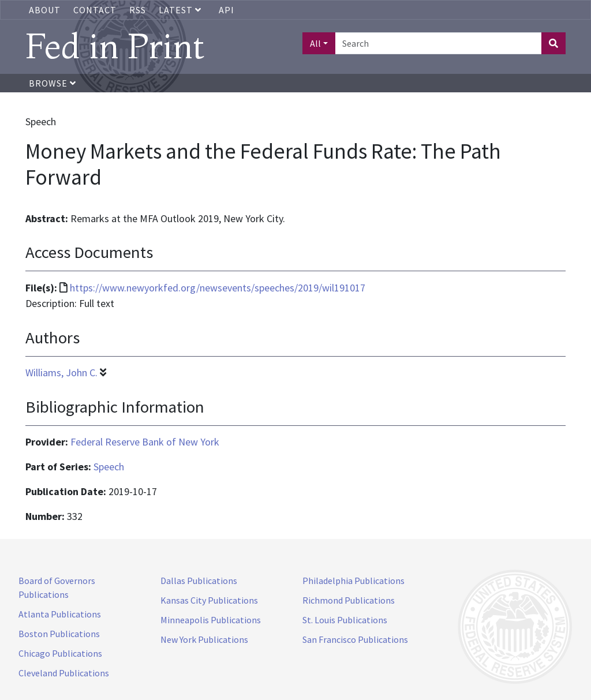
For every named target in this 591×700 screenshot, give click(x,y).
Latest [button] (181, 10)
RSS (138, 10)
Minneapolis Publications (211, 620)
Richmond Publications (349, 600)
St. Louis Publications (345, 620)
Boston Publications (59, 634)
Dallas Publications (199, 581)
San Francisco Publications (355, 639)
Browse (53, 83)
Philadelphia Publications (354, 581)
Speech (109, 467)
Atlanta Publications (60, 614)
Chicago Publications (60, 653)
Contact (95, 10)
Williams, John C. (61, 373)
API (227, 10)
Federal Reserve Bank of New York (145, 442)
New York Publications (204, 639)
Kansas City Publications (209, 600)
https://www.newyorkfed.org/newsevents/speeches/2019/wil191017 (218, 288)
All (315, 43)
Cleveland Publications (64, 673)
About (45, 10)
